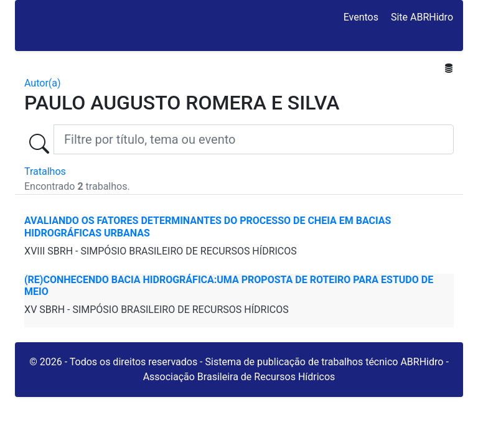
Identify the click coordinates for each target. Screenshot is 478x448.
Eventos (361, 17)
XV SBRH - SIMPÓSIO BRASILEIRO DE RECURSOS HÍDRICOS (157, 310)
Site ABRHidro (422, 17)
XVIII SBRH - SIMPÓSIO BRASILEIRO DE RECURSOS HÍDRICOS (161, 251)
